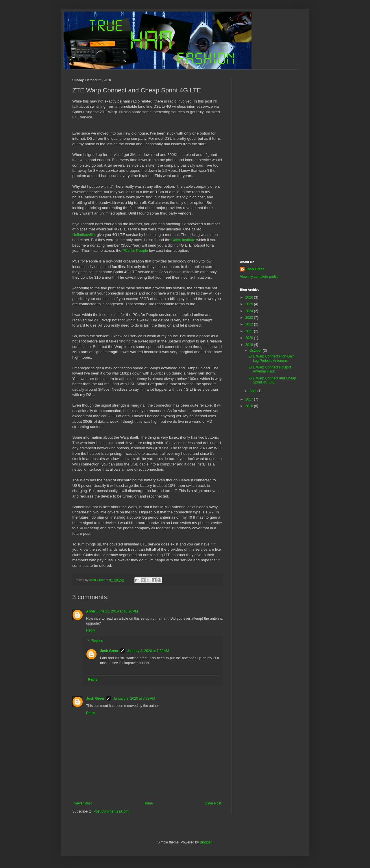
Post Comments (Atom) (111, 811)
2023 (250, 318)
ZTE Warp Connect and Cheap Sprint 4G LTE (272, 380)
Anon (91, 611)
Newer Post (83, 803)
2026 (250, 297)
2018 (250, 345)
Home (148, 803)
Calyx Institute (183, 240)
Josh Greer (109, 651)
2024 (250, 311)
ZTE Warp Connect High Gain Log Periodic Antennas (272, 358)
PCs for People (135, 250)
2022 (250, 324)
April (253, 391)
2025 (250, 304)
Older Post (213, 803)
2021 (250, 331)
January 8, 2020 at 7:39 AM (148, 651)
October (256, 351)
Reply (91, 630)
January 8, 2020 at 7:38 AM (134, 699)
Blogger (206, 842)
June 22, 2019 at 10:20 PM (117, 611)
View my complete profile (259, 277)
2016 (250, 406)
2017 (250, 399)
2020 (250, 338)
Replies (97, 641)
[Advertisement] (269, 165)
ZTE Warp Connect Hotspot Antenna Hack (270, 369)
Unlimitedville (84, 235)
